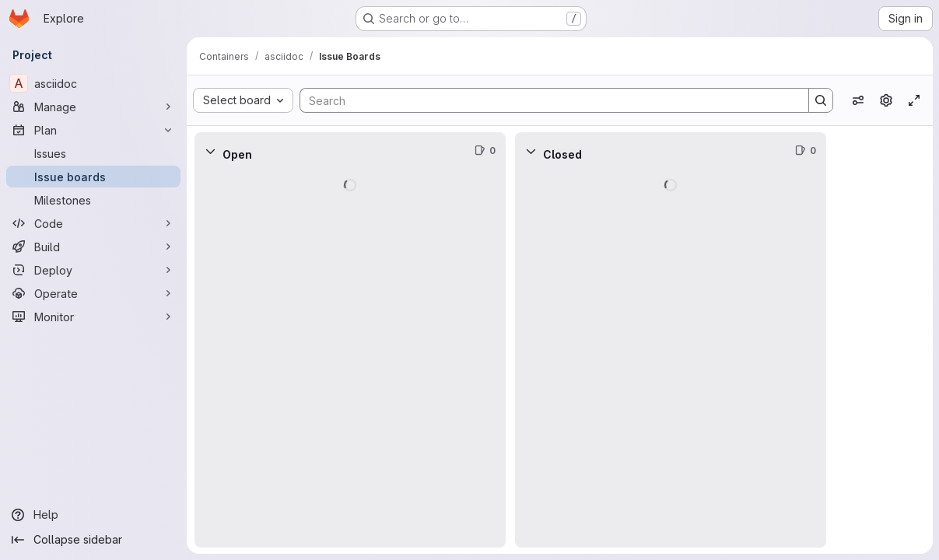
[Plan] (93, 130)
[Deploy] (93, 270)
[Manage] (93, 107)
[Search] (547, 100)
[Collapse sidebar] (93, 540)
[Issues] (93, 153)
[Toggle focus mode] (914, 100)
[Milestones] (93, 200)
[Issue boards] (93, 177)
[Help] (93, 515)
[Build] (93, 247)
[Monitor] (93, 317)
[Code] (93, 223)
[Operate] (93, 293)
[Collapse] (210, 151)
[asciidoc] (93, 83)
